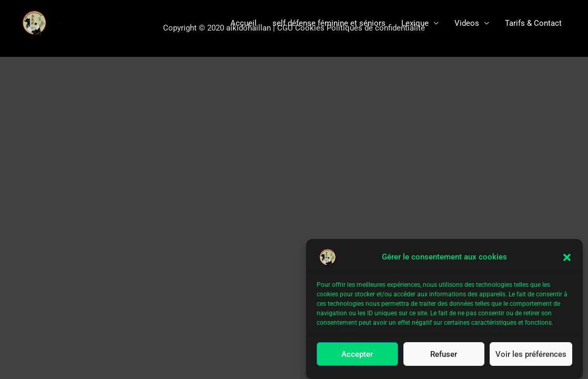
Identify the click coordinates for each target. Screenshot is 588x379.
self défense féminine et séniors (329, 23)
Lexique (415, 23)
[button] (567, 258)
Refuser (444, 355)
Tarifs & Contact (533, 23)
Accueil (244, 23)
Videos (467, 23)
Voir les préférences (531, 355)
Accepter (357, 355)
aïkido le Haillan (59, 23)
